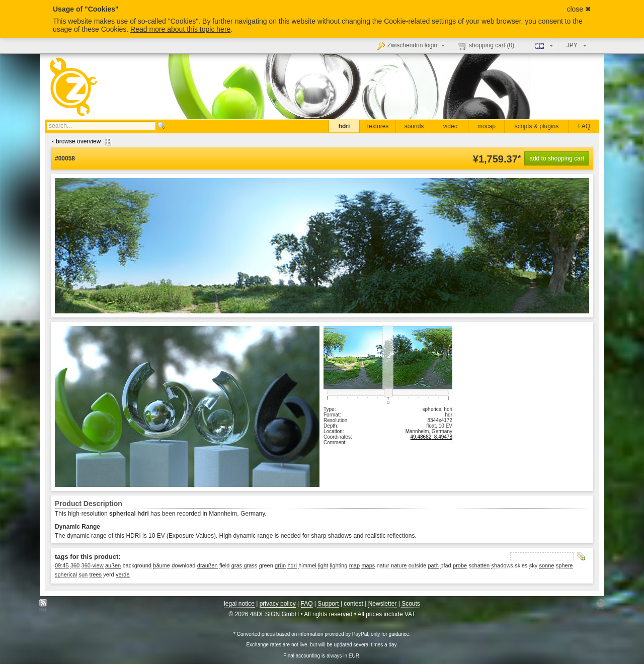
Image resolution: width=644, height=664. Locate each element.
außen (113, 565)
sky (534, 565)
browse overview (80, 141)
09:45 (62, 565)
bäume (162, 565)
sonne (546, 565)
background (137, 565)
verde (123, 574)
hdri (344, 126)
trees (95, 574)
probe (460, 565)
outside (417, 565)
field (224, 565)
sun (83, 574)
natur (383, 565)
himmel (307, 565)
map (354, 565)
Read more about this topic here (180, 29)
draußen (208, 565)
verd (108, 574)
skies (521, 565)
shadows (502, 565)
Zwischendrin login (412, 45)
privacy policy (278, 604)
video (451, 126)
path (433, 565)
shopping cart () (486, 46)
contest (353, 604)
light (323, 565)
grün (280, 565)
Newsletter (383, 604)
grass (250, 565)
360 (75, 565)
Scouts (411, 604)
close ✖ (579, 9)
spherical (66, 574)
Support (328, 604)
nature (399, 565)
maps (368, 565)
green (266, 565)
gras (237, 565)
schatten (479, 565)
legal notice (239, 604)
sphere (565, 565)
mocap (487, 126)
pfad (446, 565)
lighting (339, 565)
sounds (414, 126)
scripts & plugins (537, 126)
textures (378, 126)
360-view (93, 565)
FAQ (584, 126)
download (183, 565)
